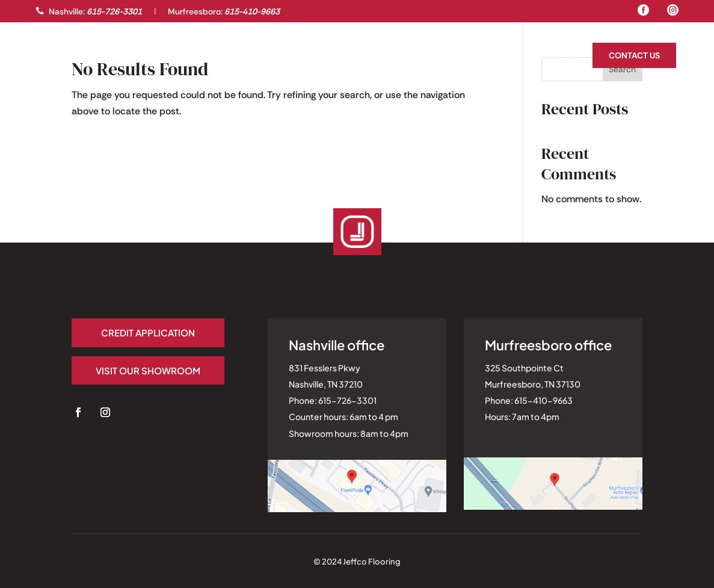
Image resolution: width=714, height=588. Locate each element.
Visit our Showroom (148, 370)
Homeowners (487, 57)
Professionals (117, 57)
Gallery (54, 57)
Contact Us (634, 55)
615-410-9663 (252, 11)
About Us (554, 57)
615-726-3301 (114, 11)
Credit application (148, 333)
